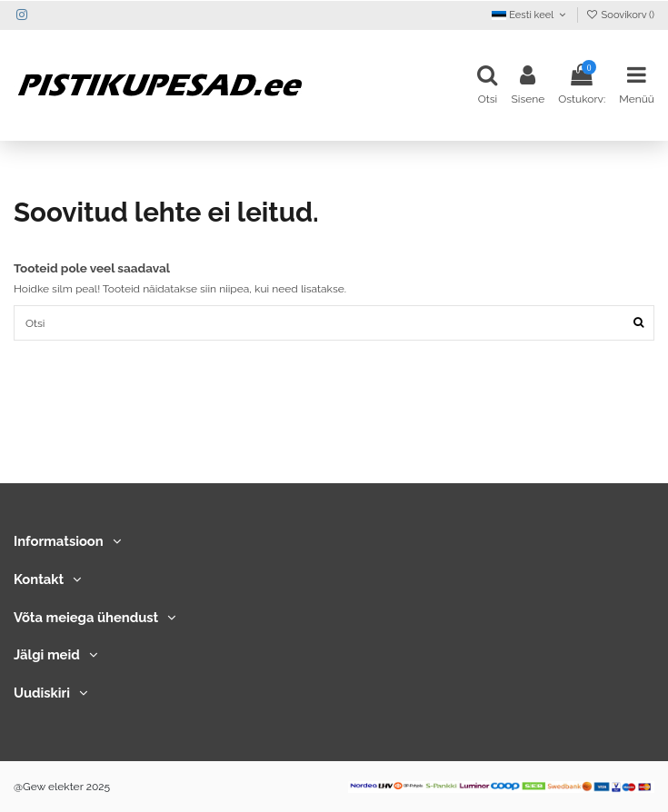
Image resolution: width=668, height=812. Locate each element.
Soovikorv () (620, 15)
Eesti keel (530, 15)
